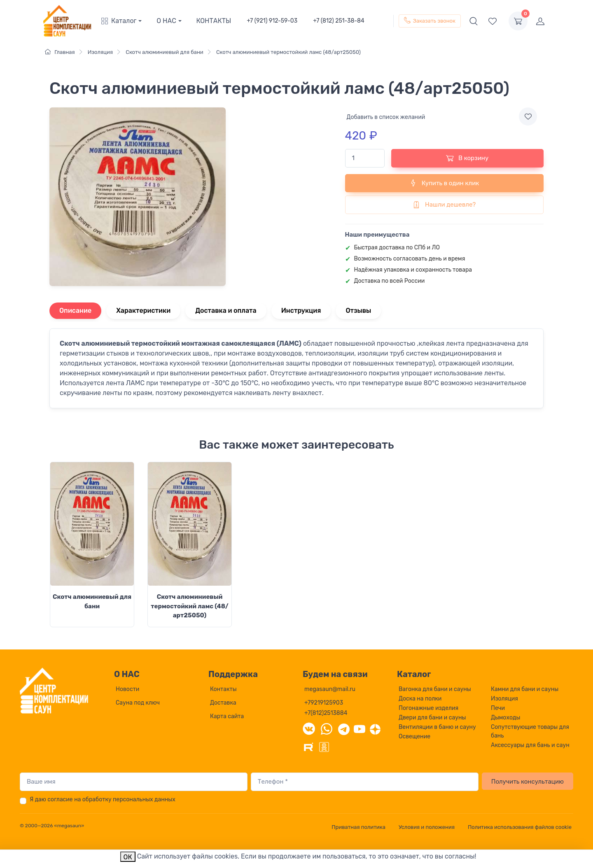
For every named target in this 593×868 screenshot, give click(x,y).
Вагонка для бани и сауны (435, 689)
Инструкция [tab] (301, 311)
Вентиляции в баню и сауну (437, 727)
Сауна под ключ (138, 703)
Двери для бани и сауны (432, 718)
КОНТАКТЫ (214, 21)
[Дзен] (375, 728)
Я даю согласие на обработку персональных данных (103, 799)
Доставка (223, 703)
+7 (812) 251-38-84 (339, 21)
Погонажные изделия (428, 708)
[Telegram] (344, 728)
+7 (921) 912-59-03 (272, 21)
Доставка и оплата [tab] (226, 311)
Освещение (414, 737)
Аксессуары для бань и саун (530, 745)
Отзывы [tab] (359, 311)
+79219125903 (324, 703)
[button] (125, 21)
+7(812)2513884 (326, 713)
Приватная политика (358, 827)
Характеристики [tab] (143, 311)
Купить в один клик (444, 183)
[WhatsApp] (327, 728)
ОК (128, 857)
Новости (127, 689)
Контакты (223, 689)
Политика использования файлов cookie (520, 827)
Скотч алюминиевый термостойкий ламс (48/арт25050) (189, 606)
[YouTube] (360, 728)
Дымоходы (505, 718)
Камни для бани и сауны (525, 689)
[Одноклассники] (324, 746)
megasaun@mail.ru (330, 689)
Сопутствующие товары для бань (530, 731)
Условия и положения (427, 827)
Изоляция (504, 699)
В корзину (467, 158)
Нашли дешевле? (444, 205)
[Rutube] (308, 746)
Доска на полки (420, 699)
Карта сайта (227, 716)
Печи (498, 708)
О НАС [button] (166, 21)
